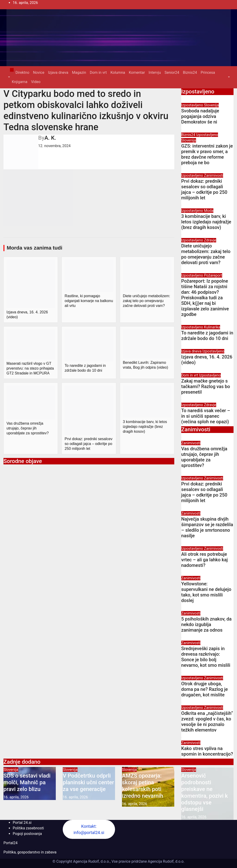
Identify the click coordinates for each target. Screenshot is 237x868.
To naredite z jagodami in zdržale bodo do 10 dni (207, 336)
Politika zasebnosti (28, 828)
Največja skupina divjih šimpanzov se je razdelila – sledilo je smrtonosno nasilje (207, 527)
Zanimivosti (214, 175)
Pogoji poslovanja (27, 834)
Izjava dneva (58, 73)
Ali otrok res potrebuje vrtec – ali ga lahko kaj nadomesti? (204, 560)
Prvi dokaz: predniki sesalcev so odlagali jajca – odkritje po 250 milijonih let (204, 189)
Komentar (137, 73)
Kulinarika (212, 327)
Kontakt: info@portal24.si (89, 829)
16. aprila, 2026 (16, 797)
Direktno (22, 73)
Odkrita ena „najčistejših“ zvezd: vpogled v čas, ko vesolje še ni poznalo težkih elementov (207, 722)
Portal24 (11, 843)
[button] (9, 77)
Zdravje (210, 240)
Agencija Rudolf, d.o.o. (166, 861)
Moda (209, 211)
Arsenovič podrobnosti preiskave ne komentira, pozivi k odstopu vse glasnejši (204, 792)
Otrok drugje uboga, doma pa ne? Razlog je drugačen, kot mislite (204, 689)
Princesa (208, 73)
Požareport (213, 275)
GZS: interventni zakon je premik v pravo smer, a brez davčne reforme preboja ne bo (207, 154)
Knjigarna (20, 82)
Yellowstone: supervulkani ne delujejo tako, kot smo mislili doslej (206, 592)
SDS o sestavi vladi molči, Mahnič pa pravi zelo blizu (27, 782)
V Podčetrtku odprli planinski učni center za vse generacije (88, 782)
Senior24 (172, 73)
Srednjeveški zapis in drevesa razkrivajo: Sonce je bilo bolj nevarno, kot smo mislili (206, 657)
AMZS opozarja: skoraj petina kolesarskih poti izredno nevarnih (143, 786)
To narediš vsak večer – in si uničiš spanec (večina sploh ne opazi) (206, 416)
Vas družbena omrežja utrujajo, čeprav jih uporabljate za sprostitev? (204, 457)
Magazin (79, 73)
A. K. (50, 138)
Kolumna (118, 73)
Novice (39, 73)
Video (36, 82)
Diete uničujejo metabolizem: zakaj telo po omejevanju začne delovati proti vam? (206, 254)
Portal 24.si (22, 823)
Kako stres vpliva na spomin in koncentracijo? (207, 751)
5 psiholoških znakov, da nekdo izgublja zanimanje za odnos (206, 624)
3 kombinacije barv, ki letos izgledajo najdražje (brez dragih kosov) (206, 222)
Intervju (155, 73)
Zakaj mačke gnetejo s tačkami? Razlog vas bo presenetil (206, 386)
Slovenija (211, 105)
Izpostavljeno (193, 105)
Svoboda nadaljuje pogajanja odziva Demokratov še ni (200, 116)
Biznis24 (190, 73)
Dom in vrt (98, 73)
